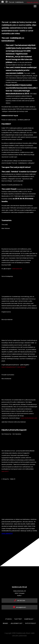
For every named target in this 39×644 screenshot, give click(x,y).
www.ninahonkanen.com (29, 418)
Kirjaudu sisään (33, 2)
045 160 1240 (20, 600)
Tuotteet (18, 619)
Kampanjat (29, 619)
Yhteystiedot (31, 623)
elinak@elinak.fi (19, 607)
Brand (5, 623)
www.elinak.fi (21, 367)
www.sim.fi (5, 471)
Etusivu (9, 619)
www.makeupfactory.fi (9, 367)
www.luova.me (17, 269)
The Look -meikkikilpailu (16, 2)
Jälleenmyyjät (16, 623)
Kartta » (20, 595)
